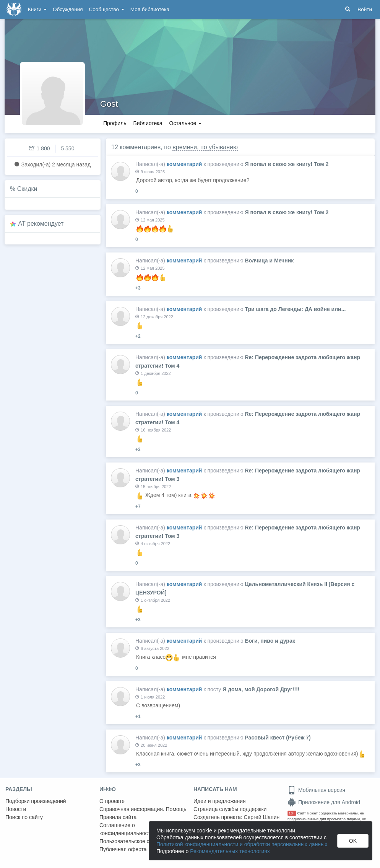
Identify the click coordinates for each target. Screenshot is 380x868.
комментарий (184, 164)
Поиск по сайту (24, 817)
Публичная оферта (123, 849)
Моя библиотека (150, 9)
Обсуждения (68, 9)
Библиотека (148, 123)
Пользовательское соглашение (138, 841)
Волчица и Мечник (269, 261)
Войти (365, 9)
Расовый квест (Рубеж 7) (278, 738)
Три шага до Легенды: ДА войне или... (295, 309)
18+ (292, 813)
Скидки (27, 189)
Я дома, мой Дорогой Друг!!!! (261, 689)
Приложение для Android (324, 802)
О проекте (112, 801)
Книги (37, 9)
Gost (109, 104)
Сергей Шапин (261, 817)
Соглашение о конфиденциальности (126, 829)
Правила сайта (118, 817)
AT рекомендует (41, 224)
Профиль (115, 123)
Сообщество (107, 9)
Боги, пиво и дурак (270, 641)
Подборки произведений (36, 801)
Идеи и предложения (220, 801)
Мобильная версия (316, 790)
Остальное (186, 123)
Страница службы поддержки (230, 809)
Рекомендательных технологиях (230, 851)
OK (353, 841)
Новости (16, 809)
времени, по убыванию (205, 147)
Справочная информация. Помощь (143, 809)
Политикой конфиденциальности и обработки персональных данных (242, 844)
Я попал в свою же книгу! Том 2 (287, 164)
